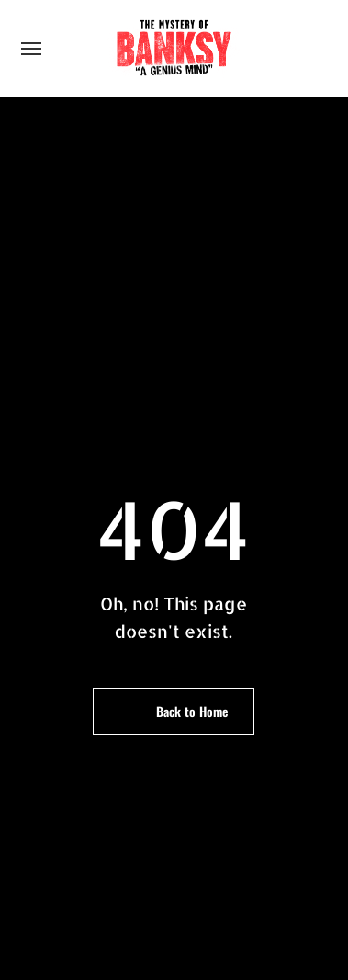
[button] (31, 48)
